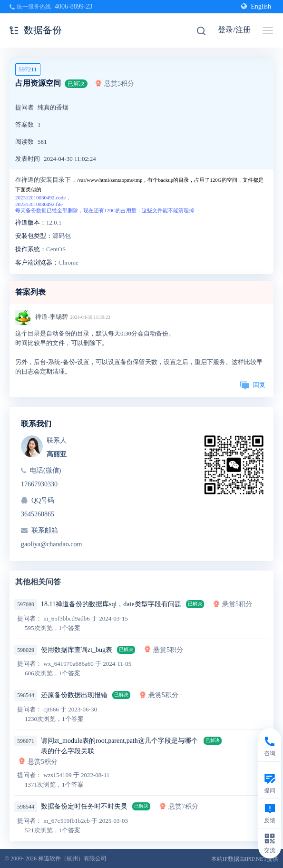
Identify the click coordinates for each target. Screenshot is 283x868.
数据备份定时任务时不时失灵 (84, 806)
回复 (253, 385)
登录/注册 (234, 30)
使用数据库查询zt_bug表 (77, 650)
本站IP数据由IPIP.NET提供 (245, 859)
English (256, 6)
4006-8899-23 (73, 6)
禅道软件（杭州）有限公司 (72, 858)
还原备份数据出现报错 (74, 695)
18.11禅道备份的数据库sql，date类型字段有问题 (111, 604)
